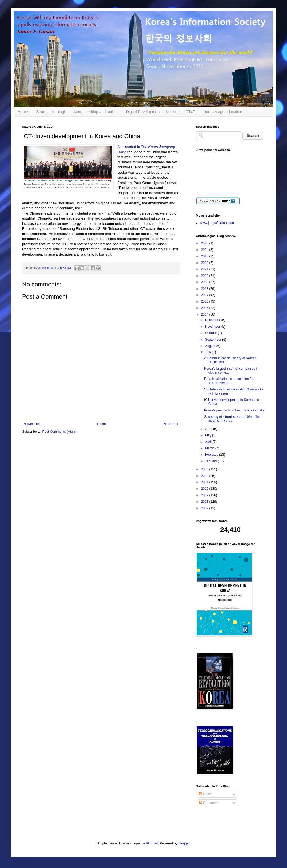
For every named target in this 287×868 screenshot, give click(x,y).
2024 (205, 250)
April (209, 442)
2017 (205, 295)
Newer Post (32, 424)
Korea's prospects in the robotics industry (234, 410)
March (210, 448)
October (211, 333)
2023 (205, 256)
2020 (205, 276)
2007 (205, 508)
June (209, 429)
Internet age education (223, 112)
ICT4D (190, 112)
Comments (209, 803)
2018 (205, 289)
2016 (205, 301)
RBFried (152, 843)
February (212, 455)
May (209, 435)
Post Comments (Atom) (59, 432)
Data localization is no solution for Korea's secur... (229, 381)
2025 (205, 243)
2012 (205, 476)
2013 (205, 469)
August (211, 346)
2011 (205, 482)
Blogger (184, 843)
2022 (205, 263)
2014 (205, 314)
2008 (205, 502)
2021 (205, 269)
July (208, 352)
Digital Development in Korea (151, 112)
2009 (205, 495)
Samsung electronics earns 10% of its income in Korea (232, 419)
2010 (205, 489)
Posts (205, 794)
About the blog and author (96, 112)
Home (23, 112)
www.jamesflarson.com (217, 223)
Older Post (170, 424)
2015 (205, 308)
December (213, 320)
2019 (205, 282)
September (214, 340)
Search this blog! (51, 112)
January (211, 461)
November (213, 327)
